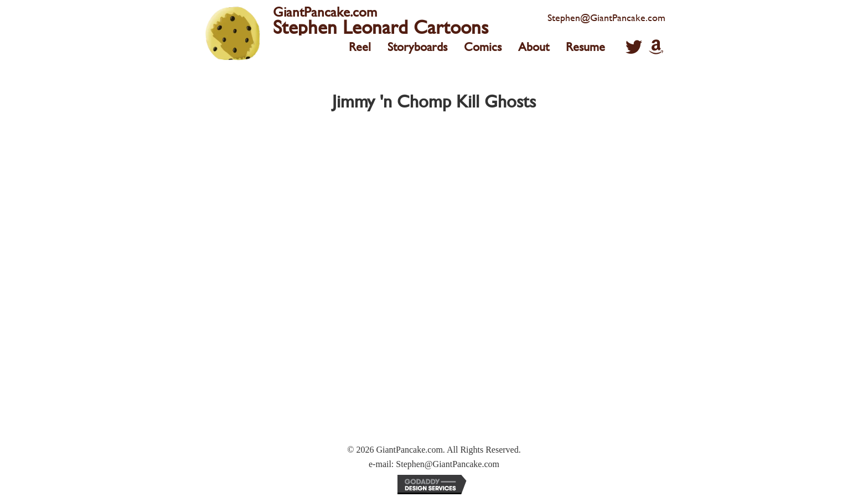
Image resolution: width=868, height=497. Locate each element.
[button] (634, 47)
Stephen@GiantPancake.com (606, 17)
